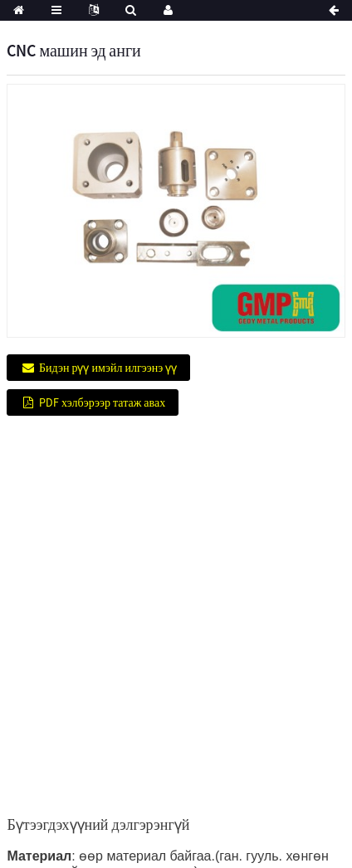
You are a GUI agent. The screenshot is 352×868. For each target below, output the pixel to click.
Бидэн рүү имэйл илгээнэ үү (108, 368)
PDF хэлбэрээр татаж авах (102, 402)
